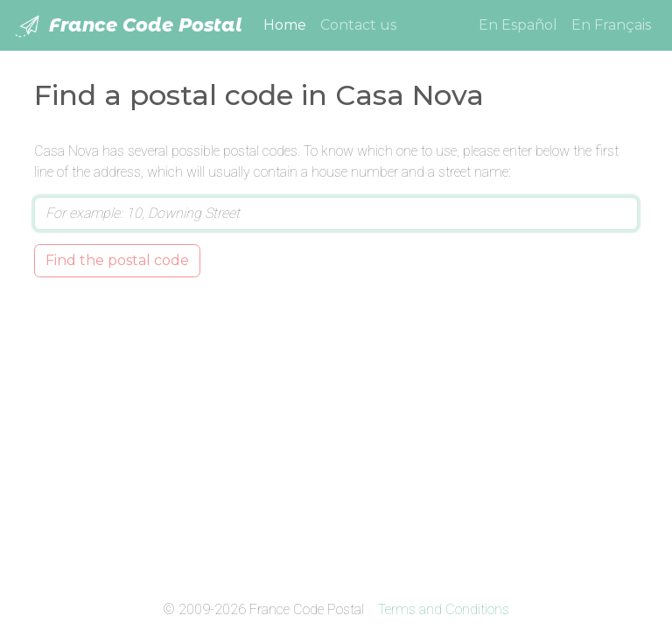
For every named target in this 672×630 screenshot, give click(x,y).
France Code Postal (128, 26)
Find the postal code (117, 260)
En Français (611, 25)
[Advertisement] (336, 435)
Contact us (358, 25)
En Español (518, 25)
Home (288, 24)
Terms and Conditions (444, 609)
